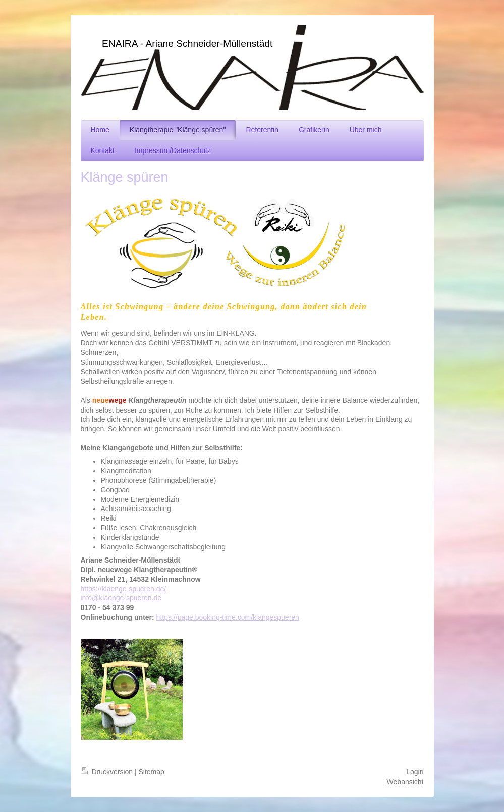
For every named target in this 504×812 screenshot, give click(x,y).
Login (415, 772)
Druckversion (108, 772)
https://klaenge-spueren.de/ (124, 589)
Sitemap (152, 772)
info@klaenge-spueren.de (121, 598)
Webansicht (405, 782)
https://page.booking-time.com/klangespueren (228, 617)
